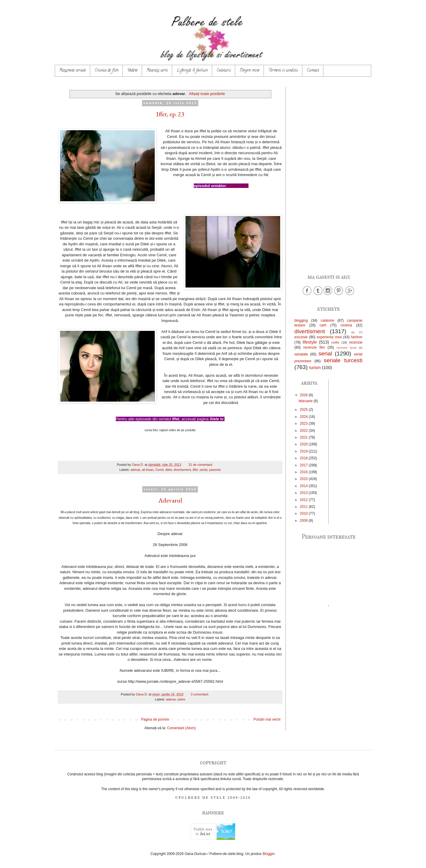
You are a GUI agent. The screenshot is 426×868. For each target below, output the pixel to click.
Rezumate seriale (72, 71)
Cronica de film (106, 71)
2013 (304, 493)
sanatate (301, 354)
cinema (346, 325)
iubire (181, 699)
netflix (335, 342)
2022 (304, 431)
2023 (304, 423)
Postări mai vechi (267, 719)
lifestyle (310, 342)
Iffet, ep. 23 (170, 114)
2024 (304, 417)
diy (353, 332)
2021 (304, 437)
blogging (301, 321)
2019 (304, 451)
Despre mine (250, 71)
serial (204, 470)
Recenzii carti (157, 71)
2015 (304, 479)
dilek (169, 470)
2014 (304, 486)
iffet (195, 470)
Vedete (132, 71)
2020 (304, 444)
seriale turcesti (343, 360)
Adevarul (170, 500)
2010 (304, 513)
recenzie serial (347, 348)
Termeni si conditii (283, 71)
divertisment (182, 470)
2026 (304, 395)
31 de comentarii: (201, 465)
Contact (313, 71)
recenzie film (314, 347)
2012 (304, 500)
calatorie (327, 321)
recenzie (356, 342)
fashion (357, 337)
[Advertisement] (328, 176)
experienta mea (329, 337)
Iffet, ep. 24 (238, 186)
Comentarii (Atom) (181, 728)
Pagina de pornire (155, 719)
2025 (304, 410)
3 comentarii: (200, 694)
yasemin (215, 470)
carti (323, 325)
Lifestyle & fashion (192, 71)
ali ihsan (148, 470)
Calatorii (224, 71)
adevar (135, 470)
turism (315, 368)
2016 (304, 472)
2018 (304, 458)
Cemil (159, 470)
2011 (304, 507)
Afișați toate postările (207, 94)
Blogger (268, 854)
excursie (301, 337)
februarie (306, 401)
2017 (304, 465)
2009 (304, 521)
